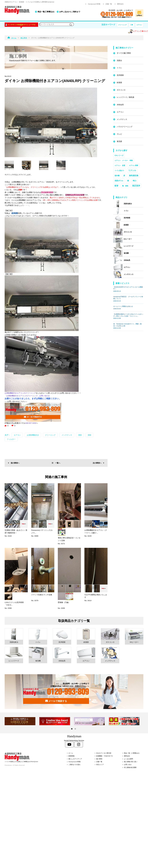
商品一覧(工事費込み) (46, 12)
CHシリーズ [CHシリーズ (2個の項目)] (119, 155)
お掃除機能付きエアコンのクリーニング (20, 393)
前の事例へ (14, 463)
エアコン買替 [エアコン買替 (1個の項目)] (134, 165)
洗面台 (119, 60)
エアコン (139, 25)
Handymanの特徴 (94, 4)
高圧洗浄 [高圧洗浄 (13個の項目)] (136, 186)
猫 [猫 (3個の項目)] (128, 181)
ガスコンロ (121, 90)
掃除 (89, 435)
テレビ (119, 134)
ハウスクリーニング (125, 127)
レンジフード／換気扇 (125, 97)
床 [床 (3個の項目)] (124, 176)
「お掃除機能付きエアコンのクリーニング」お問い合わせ (27, 396)
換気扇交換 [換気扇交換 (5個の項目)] (134, 176)
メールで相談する (56, 701)
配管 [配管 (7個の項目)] (116, 186)
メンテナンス (67, 435)
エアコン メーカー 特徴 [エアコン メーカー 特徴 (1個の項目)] (124, 160)
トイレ (119, 68)
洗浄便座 (120, 75)
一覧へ (56, 463)
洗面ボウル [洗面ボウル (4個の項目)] (119, 181)
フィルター (11, 439)
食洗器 (119, 141)
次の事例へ (98, 463)
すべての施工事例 (124, 53)
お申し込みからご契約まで (70, 12)
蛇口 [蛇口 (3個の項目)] (135, 181)
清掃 (80, 435)
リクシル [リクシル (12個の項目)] (132, 170)
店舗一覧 (109, 4)
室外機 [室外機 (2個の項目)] (117, 176)
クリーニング (122, 25)
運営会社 (120, 4)
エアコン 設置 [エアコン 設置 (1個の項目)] (120, 165)
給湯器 (119, 82)
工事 (132, 25)
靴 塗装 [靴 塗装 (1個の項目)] (125, 186)
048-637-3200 (31, 423)
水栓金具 (120, 105)
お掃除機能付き (33, 435)
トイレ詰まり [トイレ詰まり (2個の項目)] (119, 170)
